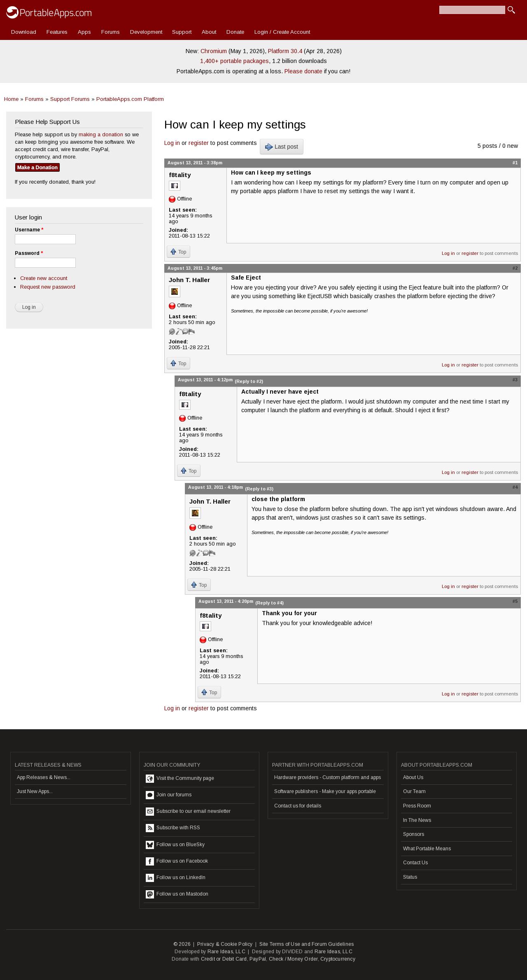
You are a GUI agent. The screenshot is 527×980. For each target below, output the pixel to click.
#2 (515, 268)
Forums (111, 32)
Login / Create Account (282, 32)
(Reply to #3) (259, 489)
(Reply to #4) (269, 603)
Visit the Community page (180, 779)
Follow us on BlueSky (175, 845)
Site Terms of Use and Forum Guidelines (307, 944)
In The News (417, 820)
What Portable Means (427, 849)
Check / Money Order (293, 959)
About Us (413, 777)
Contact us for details (298, 806)
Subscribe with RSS (173, 828)
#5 (515, 601)
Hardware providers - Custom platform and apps (328, 777)
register (199, 143)
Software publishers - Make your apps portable (325, 791)
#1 (515, 163)
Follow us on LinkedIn (176, 878)
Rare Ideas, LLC (226, 952)
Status (410, 877)
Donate (235, 32)
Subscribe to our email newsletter (188, 812)
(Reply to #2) (249, 381)
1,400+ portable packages (234, 61)
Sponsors (414, 834)
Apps (84, 32)
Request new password (48, 287)
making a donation (101, 134)
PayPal (258, 959)
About (209, 32)
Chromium (214, 51)
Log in (172, 143)
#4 (515, 487)
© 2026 (182, 944)
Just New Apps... (35, 791)
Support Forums (70, 99)
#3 (515, 380)
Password (29, 253)
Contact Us (415, 863)
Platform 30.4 (285, 51)
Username (29, 230)
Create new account (44, 278)
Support (182, 32)
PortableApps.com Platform (130, 99)
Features (57, 32)
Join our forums (169, 795)
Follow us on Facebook (177, 861)
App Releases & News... (44, 777)
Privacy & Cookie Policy (225, 944)
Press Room (417, 806)
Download (24, 32)
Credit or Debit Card (224, 959)
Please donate (303, 71)
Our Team (414, 791)
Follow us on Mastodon (177, 894)
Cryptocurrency (338, 959)
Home (11, 99)
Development (146, 32)
